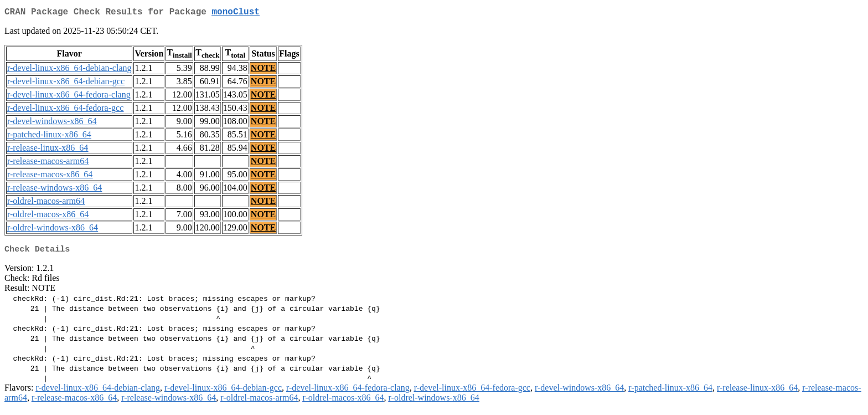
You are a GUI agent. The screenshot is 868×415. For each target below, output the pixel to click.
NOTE (263, 70)
